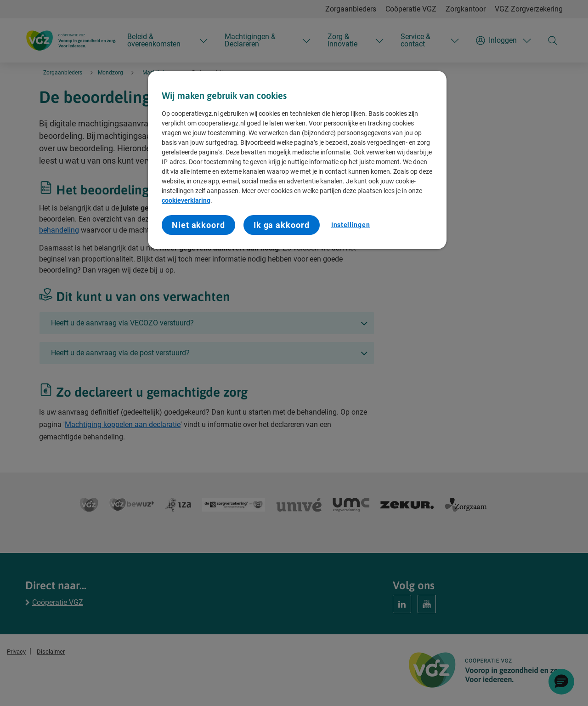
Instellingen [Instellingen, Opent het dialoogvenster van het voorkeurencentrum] (351, 225)
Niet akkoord (198, 225)
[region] (297, 160)
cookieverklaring (186, 200)
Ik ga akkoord (282, 225)
